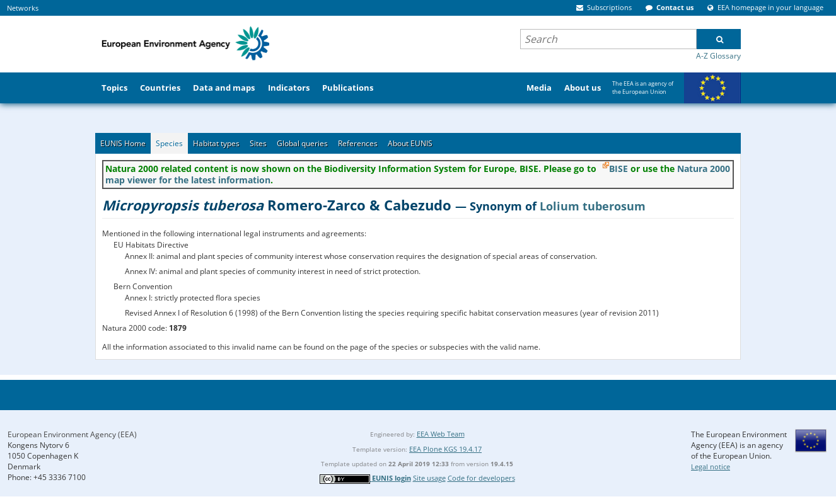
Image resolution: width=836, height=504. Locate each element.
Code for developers (481, 478)
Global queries (302, 143)
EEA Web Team (441, 434)
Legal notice (711, 467)
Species (169, 143)
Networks (23, 8)
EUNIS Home (123, 143)
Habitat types (216, 143)
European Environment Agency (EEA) (72, 434)
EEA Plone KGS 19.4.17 (445, 449)
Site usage (429, 478)
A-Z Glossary (718, 56)
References (358, 143)
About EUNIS (410, 143)
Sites (258, 143)
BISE (618, 169)
